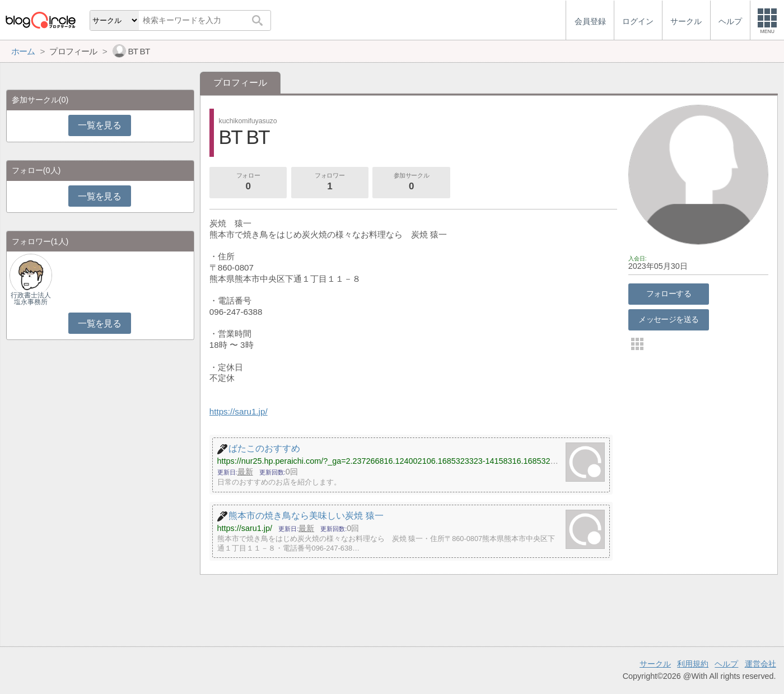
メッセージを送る (668, 319)
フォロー (248, 183)
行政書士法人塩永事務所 (31, 299)
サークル (655, 664)
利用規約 (693, 664)
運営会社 (760, 664)
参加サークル (412, 183)
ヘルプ (726, 664)
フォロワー (330, 183)
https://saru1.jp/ (239, 411)
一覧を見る (99, 125)
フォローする (669, 294)
